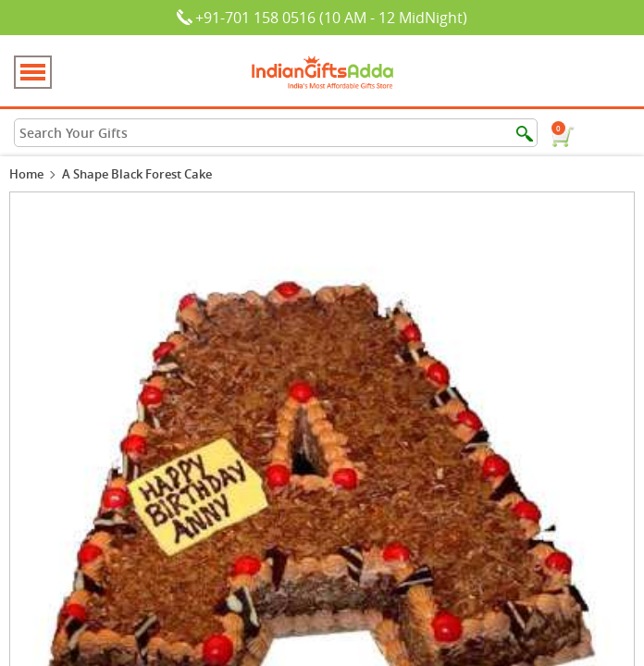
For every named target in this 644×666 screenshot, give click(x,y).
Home (26, 174)
